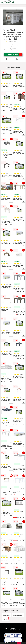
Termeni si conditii (10, 628)
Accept (19, 643)
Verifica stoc (15, 55)
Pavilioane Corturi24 (18, 615)
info (11, 89)
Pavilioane (5, 619)
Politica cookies (17, 630)
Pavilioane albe (6, 615)
